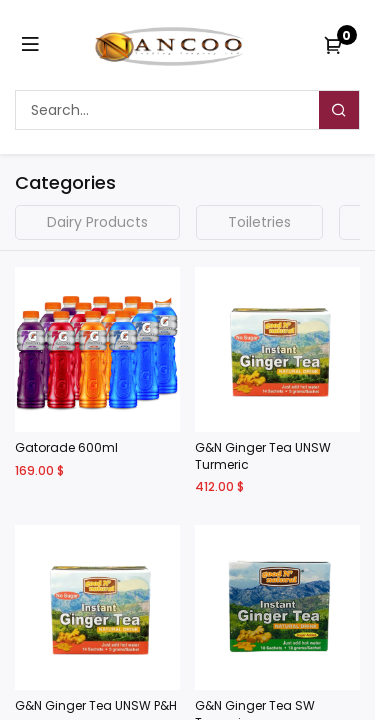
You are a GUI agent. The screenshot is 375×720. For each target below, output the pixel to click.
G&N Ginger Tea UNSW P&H (96, 706)
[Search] (339, 110)
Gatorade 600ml (66, 448)
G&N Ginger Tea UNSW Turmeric (263, 456)
